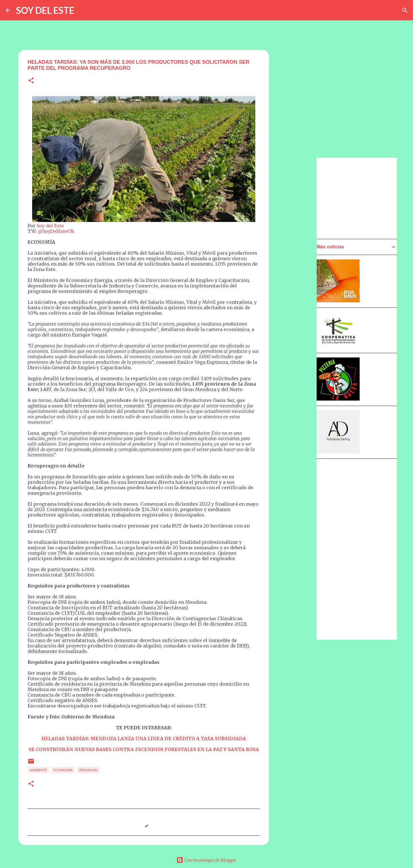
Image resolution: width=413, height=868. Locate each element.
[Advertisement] (297, 321)
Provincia (88, 770)
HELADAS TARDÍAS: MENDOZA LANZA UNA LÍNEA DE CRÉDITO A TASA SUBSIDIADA (144, 739)
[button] (31, 81)
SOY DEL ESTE (45, 10)
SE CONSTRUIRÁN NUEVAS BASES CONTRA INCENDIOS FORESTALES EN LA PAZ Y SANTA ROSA (144, 749)
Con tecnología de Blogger (206, 860)
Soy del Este (50, 226)
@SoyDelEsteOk (56, 231)
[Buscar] (405, 10)
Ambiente (38, 770)
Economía (63, 770)
